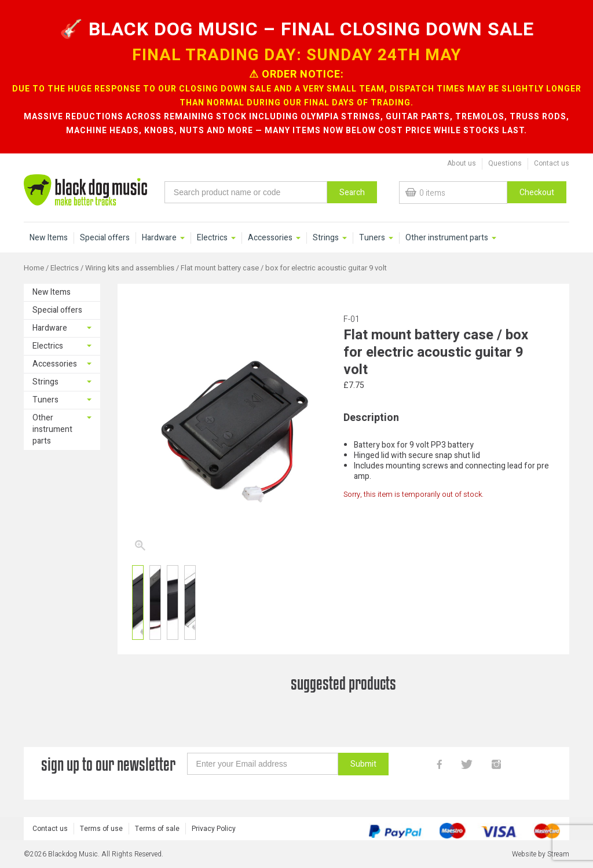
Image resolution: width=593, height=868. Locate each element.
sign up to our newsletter (108, 764)
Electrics (212, 238)
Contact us (552, 163)
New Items (49, 238)
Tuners (372, 238)
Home (34, 268)
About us (462, 163)
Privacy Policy (214, 829)
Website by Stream (541, 854)
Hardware (159, 238)
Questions (505, 163)
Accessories (270, 238)
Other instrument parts (447, 238)
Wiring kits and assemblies (130, 268)
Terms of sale (157, 829)
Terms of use (101, 829)
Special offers (105, 238)
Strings (326, 238)
